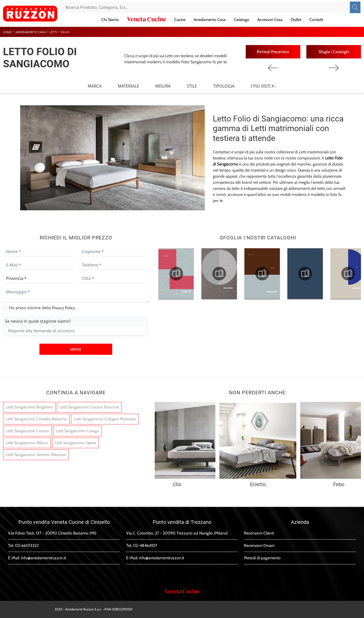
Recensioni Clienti (259, 533)
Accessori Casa (270, 20)
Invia (76, 349)
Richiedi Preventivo (273, 52)
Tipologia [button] (224, 86)
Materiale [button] (128, 86)
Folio (65, 32)
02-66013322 (27, 545)
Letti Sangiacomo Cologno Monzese (105, 419)
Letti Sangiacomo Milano (27, 443)
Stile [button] (192, 86)
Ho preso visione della (42, 308)
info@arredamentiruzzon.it (43, 558)
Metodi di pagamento (262, 558)
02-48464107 (145, 545)
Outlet (296, 20)
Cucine (180, 20)
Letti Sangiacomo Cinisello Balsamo (36, 419)
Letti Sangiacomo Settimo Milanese (36, 455)
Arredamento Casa (210, 20)
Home (7, 32)
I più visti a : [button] (264, 86)
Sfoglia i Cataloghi (334, 52)
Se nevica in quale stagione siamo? (38, 321)
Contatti (316, 20)
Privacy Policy (63, 308)
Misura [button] (163, 86)
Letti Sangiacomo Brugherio (29, 407)
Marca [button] (95, 86)
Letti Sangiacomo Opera (75, 443)
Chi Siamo (110, 20)
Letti (53, 32)
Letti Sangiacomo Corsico (27, 431)
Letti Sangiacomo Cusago (77, 431)
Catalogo (242, 20)
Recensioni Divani (259, 545)
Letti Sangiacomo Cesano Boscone (89, 407)
